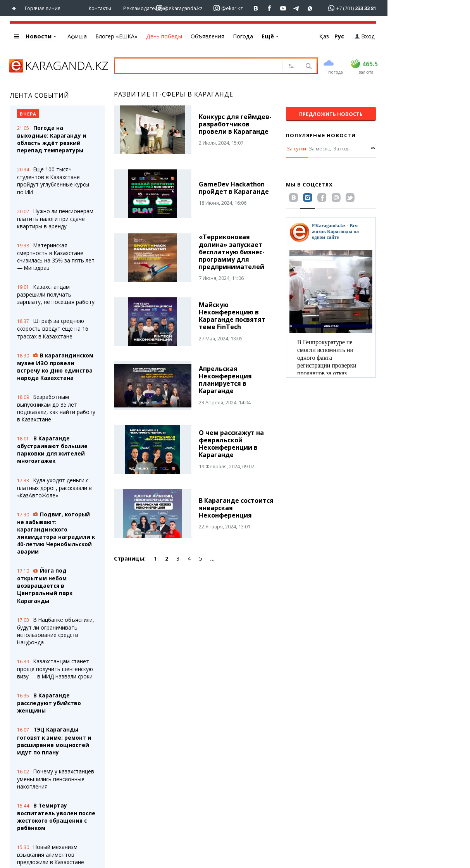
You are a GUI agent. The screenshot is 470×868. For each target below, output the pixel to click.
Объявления (207, 36)
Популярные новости (321, 135)
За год (341, 148)
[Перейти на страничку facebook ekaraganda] (269, 8)
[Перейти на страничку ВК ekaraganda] (256, 8)
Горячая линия (43, 8)
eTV (267, 36)
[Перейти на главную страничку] (16, 8)
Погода (243, 36)
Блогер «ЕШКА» (116, 36)
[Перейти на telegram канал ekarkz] (297, 8)
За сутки (296, 148)
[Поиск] (308, 67)
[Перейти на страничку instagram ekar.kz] (228, 8)
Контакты (100, 8)
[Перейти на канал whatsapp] (310, 8)
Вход (365, 36)
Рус (339, 36)
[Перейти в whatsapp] (350, 8)
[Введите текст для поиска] (199, 66)
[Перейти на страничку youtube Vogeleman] (283, 8)
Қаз (324, 36)
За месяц (320, 148)
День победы (164, 36)
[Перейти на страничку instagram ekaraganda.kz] (179, 8)
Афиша (77, 36)
